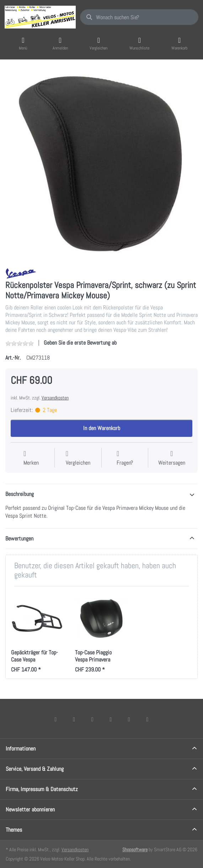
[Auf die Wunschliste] (31, 458)
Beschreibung (20, 494)
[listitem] (101, 164)
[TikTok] (111, 719)
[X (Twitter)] (74, 719)
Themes (14, 830)
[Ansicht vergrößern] (101, 164)
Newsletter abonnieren (30, 809)
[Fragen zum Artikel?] (125, 458)
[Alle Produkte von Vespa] (21, 273)
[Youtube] (129, 719)
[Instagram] (92, 719)
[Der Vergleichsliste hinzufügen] (78, 458)
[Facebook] (56, 719)
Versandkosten (55, 398)
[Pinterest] (148, 719)
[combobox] (139, 17)
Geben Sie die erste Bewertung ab (80, 343)
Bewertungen (19, 538)
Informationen (21, 749)
